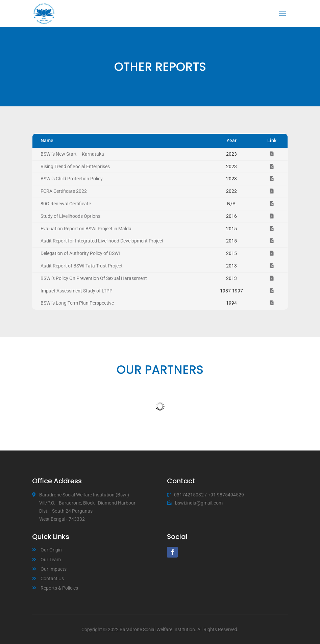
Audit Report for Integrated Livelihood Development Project (102, 241)
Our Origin (51, 550)
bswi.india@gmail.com (199, 503)
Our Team (51, 560)
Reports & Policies (59, 588)
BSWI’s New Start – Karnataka (72, 154)
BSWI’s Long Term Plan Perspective (77, 303)
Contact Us (52, 578)
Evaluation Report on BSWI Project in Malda (86, 229)
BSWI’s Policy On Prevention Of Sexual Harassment (94, 278)
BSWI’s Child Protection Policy (72, 179)
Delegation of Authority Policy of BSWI (80, 253)
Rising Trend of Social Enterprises (75, 166)
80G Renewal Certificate (66, 204)
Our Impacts (54, 569)
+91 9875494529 (226, 495)
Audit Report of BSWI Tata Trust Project (82, 266)
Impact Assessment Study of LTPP (77, 291)
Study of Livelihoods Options (70, 216)
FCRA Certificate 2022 (64, 191)
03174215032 (189, 495)
